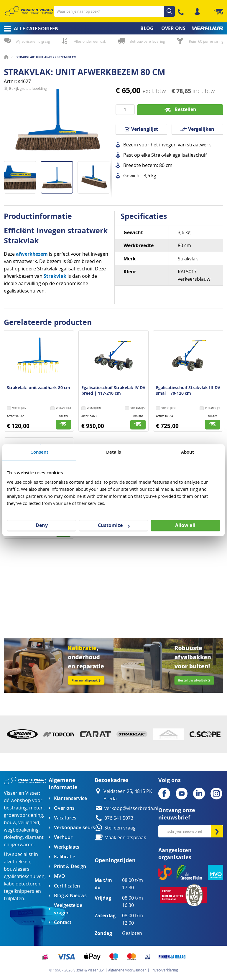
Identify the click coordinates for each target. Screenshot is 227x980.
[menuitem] (29, 29)
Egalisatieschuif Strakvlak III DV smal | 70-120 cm (188, 390)
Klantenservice (70, 798)
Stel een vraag (120, 828)
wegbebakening (21, 830)
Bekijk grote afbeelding (28, 157)
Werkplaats (67, 847)
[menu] (113, 28)
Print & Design (70, 866)
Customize (114, 525)
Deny (42, 525)
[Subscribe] (217, 831)
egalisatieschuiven (24, 876)
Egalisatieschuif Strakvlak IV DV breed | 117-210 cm (113, 390)
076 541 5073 (119, 818)
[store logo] (29, 11)
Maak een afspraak (125, 838)
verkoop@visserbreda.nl (131, 808)
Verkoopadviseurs (74, 828)
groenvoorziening (23, 815)
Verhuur (63, 837)
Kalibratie (65, 857)
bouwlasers (17, 869)
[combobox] (114, 11)
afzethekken (17, 862)
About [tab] (188, 452)
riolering (13, 837)
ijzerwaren (22, 845)
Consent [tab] (40, 452)
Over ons (64, 808)
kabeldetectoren (22, 884)
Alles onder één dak (90, 41)
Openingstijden (115, 860)
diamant (34, 837)
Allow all (185, 525)
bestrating (15, 808)
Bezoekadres (112, 780)
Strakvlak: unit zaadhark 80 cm (38, 387)
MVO (60, 876)
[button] (22, 175)
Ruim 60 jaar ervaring (206, 41)
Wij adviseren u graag (33, 41)
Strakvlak (55, 276)
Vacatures (65, 818)
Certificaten (67, 886)
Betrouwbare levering (147, 41)
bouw (10, 823)
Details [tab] (114, 452)
